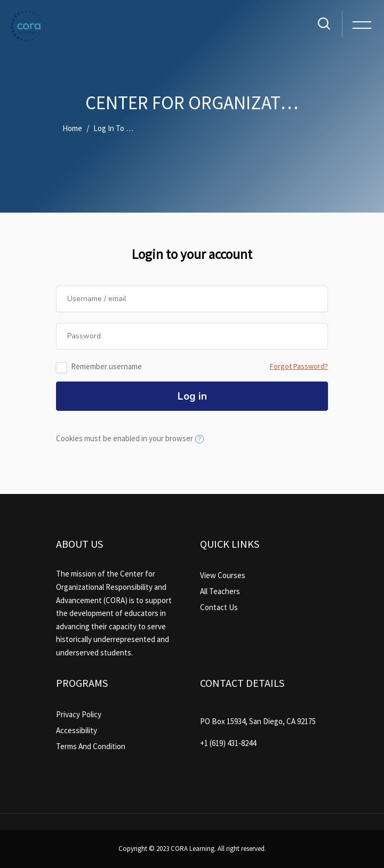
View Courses (223, 575)
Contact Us (219, 607)
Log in (192, 396)
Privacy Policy (79, 714)
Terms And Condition (91, 746)
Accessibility (77, 730)
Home (72, 128)
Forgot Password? (299, 366)
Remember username (106, 366)
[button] (202, 440)
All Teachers (220, 591)
